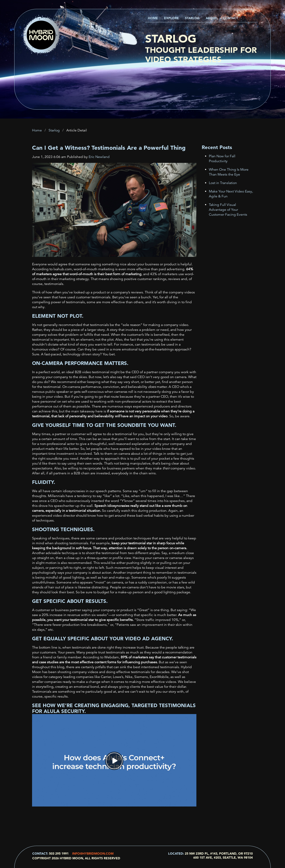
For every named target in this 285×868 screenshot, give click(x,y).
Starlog (192, 18)
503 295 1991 (59, 854)
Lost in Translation (223, 183)
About (211, 18)
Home (153, 18)
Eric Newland (99, 157)
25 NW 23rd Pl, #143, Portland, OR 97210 (219, 854)
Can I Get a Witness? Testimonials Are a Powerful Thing (109, 148)
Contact (230, 18)
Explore (171, 18)
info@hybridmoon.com (93, 854)
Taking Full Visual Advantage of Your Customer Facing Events (228, 210)
